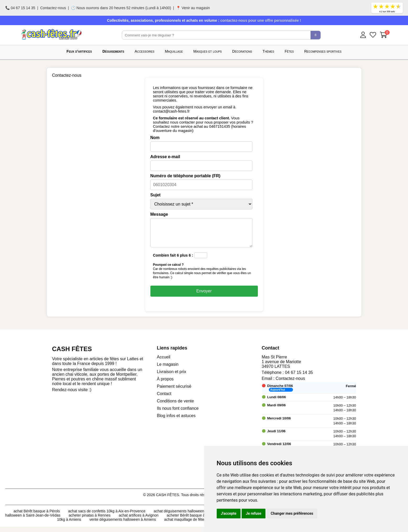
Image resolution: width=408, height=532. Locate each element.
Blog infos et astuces (176, 421)
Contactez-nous (53, 8)
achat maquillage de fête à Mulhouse (194, 525)
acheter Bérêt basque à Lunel (191, 520)
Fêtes (289, 51)
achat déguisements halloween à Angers (187, 516)
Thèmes (268, 51)
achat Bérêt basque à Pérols (37, 516)
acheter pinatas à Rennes (90, 520)
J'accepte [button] (229, 513)
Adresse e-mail (165, 157)
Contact (164, 399)
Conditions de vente (175, 406)
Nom (155, 138)
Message (159, 214)
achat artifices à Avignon (139, 520)
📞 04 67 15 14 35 (20, 8)
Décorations (242, 51)
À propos (165, 384)
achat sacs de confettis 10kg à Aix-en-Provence (107, 516)
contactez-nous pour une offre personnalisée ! (261, 20)
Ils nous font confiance (178, 414)
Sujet (156, 195)
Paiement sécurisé (174, 392)
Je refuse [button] (254, 513)
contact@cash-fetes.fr (171, 111)
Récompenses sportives (323, 51)
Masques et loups (208, 51)
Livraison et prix (172, 377)
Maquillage (174, 51)
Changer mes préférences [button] (292, 513)
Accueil (164, 362)
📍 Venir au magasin (193, 8)
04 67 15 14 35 (299, 378)
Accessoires (145, 51)
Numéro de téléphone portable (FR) (186, 176)
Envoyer (204, 296)
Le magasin (168, 370)
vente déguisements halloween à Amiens (123, 525)
